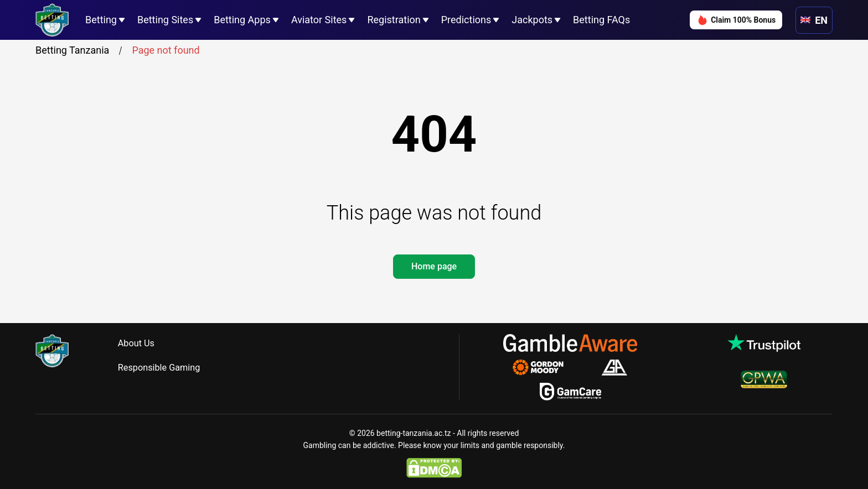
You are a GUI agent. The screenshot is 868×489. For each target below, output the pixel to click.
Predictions (466, 20)
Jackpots (532, 20)
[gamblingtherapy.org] (546, 367)
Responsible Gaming (166, 368)
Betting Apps (242, 20)
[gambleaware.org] (570, 343)
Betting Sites (165, 20)
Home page (434, 266)
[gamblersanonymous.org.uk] (614, 367)
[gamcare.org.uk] (570, 392)
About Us (141, 343)
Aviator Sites (319, 20)
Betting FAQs (601, 20)
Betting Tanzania (81, 50)
